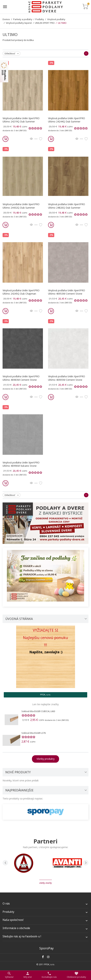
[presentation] (5, 863)
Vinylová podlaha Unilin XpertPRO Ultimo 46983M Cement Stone (21, 378)
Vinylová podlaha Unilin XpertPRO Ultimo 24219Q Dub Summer (21, 120)
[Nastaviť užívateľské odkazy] (28, 975)
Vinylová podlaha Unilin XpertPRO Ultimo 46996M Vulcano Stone (21, 464)
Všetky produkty (46, 759)
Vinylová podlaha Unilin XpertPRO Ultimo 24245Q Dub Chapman (21, 292)
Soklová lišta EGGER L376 (34, 733)
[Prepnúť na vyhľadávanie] (9, 975)
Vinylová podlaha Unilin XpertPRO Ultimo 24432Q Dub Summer (21, 206)
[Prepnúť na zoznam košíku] (85, 7)
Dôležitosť (12, 54)
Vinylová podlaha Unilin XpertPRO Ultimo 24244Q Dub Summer (67, 120)
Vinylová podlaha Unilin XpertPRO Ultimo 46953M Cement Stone (67, 292)
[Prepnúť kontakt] (49, 975)
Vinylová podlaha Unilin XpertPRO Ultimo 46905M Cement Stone (67, 378)
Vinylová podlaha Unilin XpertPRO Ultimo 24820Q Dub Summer (67, 206)
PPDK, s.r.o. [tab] (45, 695)
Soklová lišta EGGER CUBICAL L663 (38, 711)
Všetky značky (46, 883)
